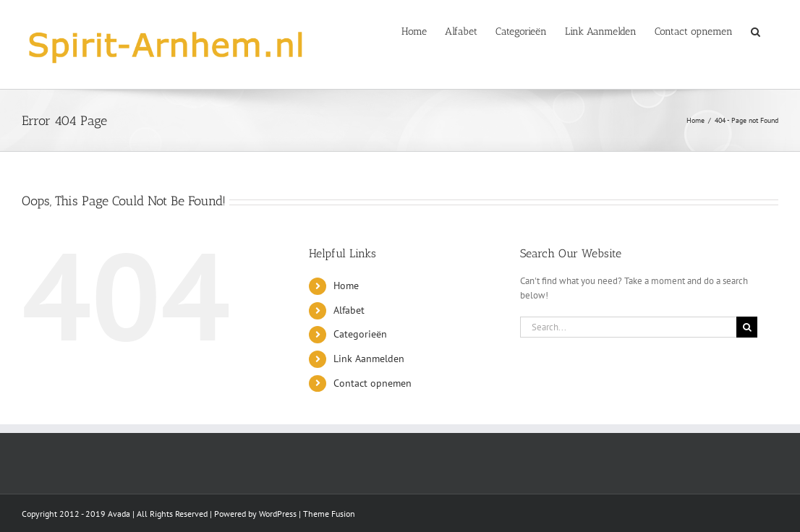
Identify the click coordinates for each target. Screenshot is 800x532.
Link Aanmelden (369, 359)
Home (346, 286)
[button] (756, 30)
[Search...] (629, 327)
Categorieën (360, 334)
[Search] (747, 327)
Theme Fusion (329, 514)
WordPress (278, 514)
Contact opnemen (373, 383)
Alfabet (349, 310)
